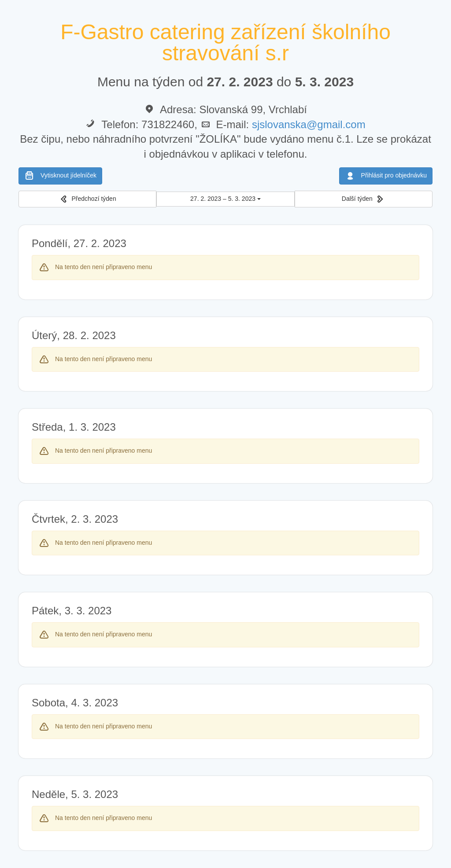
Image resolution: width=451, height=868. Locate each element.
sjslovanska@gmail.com (309, 124)
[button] (87, 199)
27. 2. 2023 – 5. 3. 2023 (225, 199)
